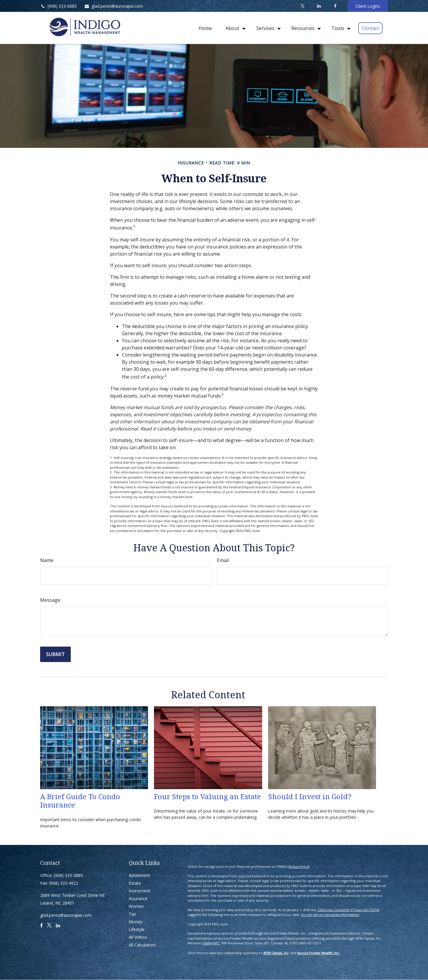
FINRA (207, 943)
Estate (135, 883)
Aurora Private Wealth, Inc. (318, 953)
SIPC (216, 943)
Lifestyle (137, 929)
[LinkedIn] (319, 6)
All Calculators (142, 945)
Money (135, 922)
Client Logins (368, 6)
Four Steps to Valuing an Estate (207, 796)
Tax (132, 914)
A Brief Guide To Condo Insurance (80, 801)
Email (223, 560)
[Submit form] (55, 654)
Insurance (138, 899)
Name (47, 560)
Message (50, 600)
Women (136, 906)
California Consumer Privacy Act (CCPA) (348, 910)
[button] (205, 28)
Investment (140, 891)
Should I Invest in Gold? (310, 796)
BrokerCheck (299, 866)
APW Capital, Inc (276, 953)
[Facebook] (335, 6)
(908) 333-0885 (58, 6)
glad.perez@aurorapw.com (114, 6)
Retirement (139, 875)
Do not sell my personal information (330, 915)
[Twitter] (302, 6)
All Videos (138, 937)
